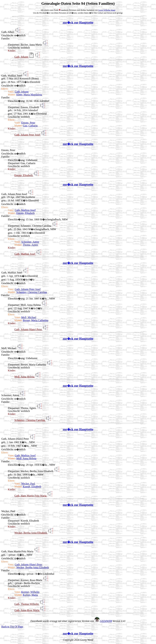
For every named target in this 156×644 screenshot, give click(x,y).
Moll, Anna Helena (25, 377)
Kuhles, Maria (30, 595)
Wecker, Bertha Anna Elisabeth (31, 533)
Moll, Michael (29, 317)
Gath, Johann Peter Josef (28, 135)
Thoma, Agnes (30, 245)
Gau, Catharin (30, 126)
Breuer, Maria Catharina (36, 320)
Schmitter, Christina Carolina (32, 292)
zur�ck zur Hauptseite (78, 22)
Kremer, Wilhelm (30, 592)
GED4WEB (106, 621)
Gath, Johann (22, 57)
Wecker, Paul (28, 484)
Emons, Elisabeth (24, 175)
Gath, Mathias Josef (25, 210)
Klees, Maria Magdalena (29, 95)
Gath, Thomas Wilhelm (27, 604)
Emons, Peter (28, 123)
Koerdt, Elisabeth (32, 487)
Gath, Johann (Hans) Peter (29, 329)
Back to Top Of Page (12, 627)
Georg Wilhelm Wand (107, 10)
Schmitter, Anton (30, 242)
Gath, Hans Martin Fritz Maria (31, 496)
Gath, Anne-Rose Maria (27, 610)
